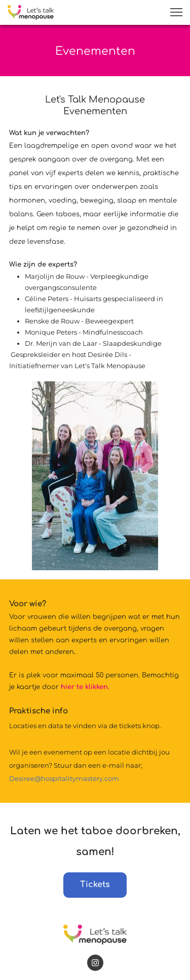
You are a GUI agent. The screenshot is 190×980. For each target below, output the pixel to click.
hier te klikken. (85, 687)
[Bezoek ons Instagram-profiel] (95, 963)
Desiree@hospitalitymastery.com (64, 778)
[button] (176, 12)
